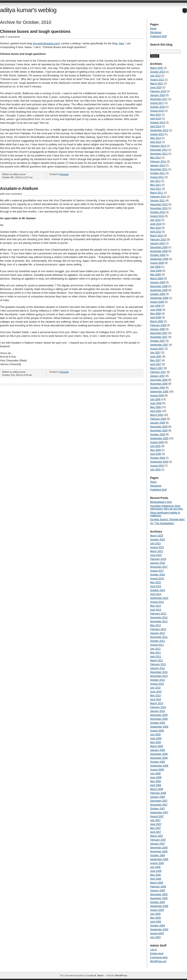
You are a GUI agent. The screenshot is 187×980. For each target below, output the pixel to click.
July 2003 (155, 470)
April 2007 (156, 364)
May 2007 (155, 360)
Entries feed (157, 954)
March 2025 (157, 68)
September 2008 (159, 298)
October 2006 (158, 388)
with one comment (11, 194)
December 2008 (159, 286)
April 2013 (156, 142)
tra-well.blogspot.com (46, 43)
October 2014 (158, 123)
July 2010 (155, 220)
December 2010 (159, 204)
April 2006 (156, 411)
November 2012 (159, 154)
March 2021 (157, 84)
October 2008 (158, 294)
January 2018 (158, 95)
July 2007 (155, 353)
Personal (64, 174)
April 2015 (156, 119)
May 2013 (155, 138)
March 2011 (157, 193)
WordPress (121, 975)
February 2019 (158, 91)
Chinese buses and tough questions (35, 31)
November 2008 (159, 290)
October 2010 (158, 212)
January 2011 (158, 201)
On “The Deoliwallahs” (162, 523)
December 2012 (159, 150)
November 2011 (159, 169)
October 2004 (158, 458)
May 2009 (155, 275)
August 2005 (157, 442)
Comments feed (159, 957)
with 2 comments (10, 37)
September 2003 (159, 462)
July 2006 (155, 399)
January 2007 (158, 376)
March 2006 (157, 415)
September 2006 (159, 392)
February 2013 (158, 146)
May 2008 (155, 314)
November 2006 (159, 384)
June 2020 (156, 87)
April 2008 (156, 317)
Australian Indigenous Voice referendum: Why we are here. (167, 507)
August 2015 (157, 111)
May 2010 (155, 228)
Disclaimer (156, 32)
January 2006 (158, 423)
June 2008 (156, 310)
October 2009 (158, 255)
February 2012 (158, 162)
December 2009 (159, 247)
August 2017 (157, 103)
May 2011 (155, 185)
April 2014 (156, 126)
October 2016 (158, 107)
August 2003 (157, 466)
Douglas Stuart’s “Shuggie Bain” (168, 519)
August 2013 (157, 134)
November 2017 (159, 99)
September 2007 (159, 345)
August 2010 (157, 216)
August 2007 (157, 349)
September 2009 (159, 259)
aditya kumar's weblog (28, 10)
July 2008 (155, 306)
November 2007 (159, 337)
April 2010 (156, 232)
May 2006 (155, 407)
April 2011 (156, 189)
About (153, 29)
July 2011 (155, 181)
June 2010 (156, 224)
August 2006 (157, 395)
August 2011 (157, 177)
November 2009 (159, 251)
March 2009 (157, 279)
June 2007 (156, 356)
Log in (153, 950)
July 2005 (155, 446)
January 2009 (158, 282)
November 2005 (159, 431)
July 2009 (155, 267)
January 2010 (158, 243)
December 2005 (159, 427)
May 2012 (155, 158)
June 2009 (156, 271)
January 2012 (158, 165)
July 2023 (155, 76)
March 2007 (157, 368)
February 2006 (158, 419)
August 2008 (157, 302)
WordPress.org (158, 961)
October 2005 (158, 434)
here (122, 43)
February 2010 (158, 240)
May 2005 (155, 450)
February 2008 (158, 325)
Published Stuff (158, 36)
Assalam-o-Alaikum (19, 188)
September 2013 (159, 130)
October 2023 (158, 72)
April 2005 (156, 454)
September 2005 (159, 438)
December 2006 (159, 380)
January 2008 (158, 329)
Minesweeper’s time (161, 502)
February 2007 (158, 372)
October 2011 (158, 173)
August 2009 (157, 263)
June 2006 (156, 403)
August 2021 (157, 80)
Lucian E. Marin (95, 975)
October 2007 (158, 341)
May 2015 (155, 115)
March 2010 (157, 236)
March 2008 (157, 321)
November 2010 (159, 208)
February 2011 (158, 197)
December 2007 (159, 333)
